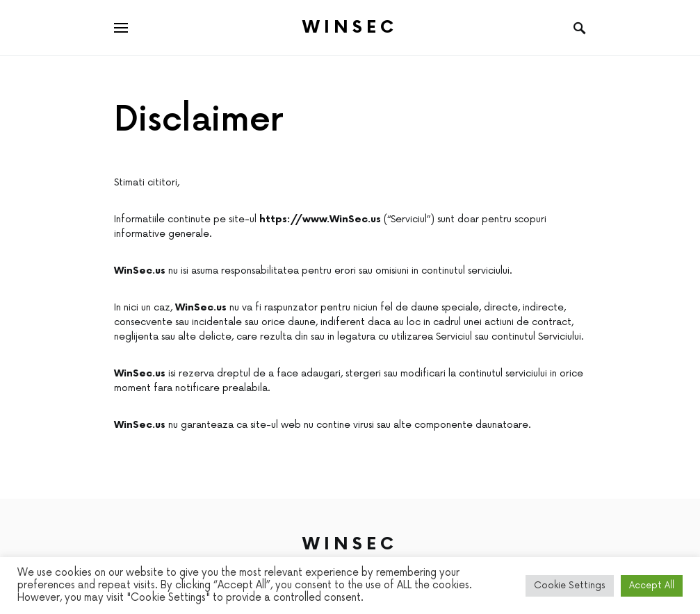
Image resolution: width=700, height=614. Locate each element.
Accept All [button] (652, 586)
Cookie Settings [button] (570, 586)
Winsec (350, 27)
